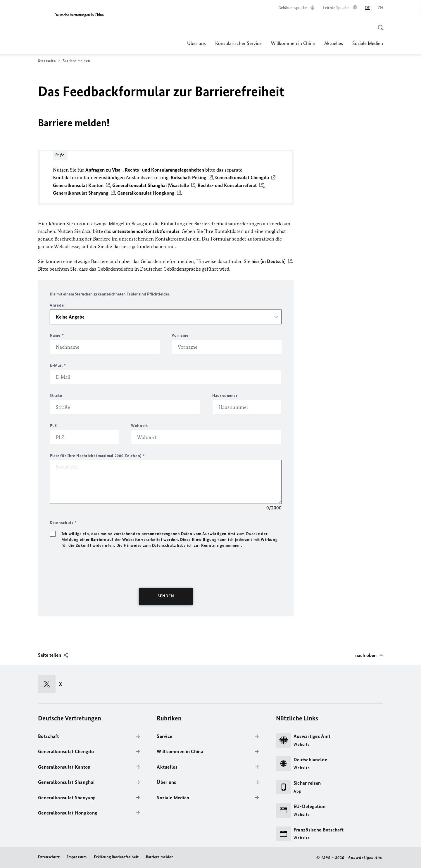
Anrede (57, 305)
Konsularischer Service (238, 43)
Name (57, 335)
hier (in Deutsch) (269, 261)
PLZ (53, 425)
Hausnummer (225, 395)
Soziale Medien (368, 43)
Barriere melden (160, 857)
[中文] (380, 8)
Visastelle (179, 185)
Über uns (196, 43)
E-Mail (58, 365)
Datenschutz (49, 857)
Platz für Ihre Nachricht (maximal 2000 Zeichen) (97, 455)
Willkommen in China (293, 43)
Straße (56, 395)
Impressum (77, 857)
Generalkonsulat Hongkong (146, 193)
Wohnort (139, 425)
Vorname (180, 335)
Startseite (49, 61)
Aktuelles (334, 43)
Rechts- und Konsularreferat (227, 185)
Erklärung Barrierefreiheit (116, 857)
